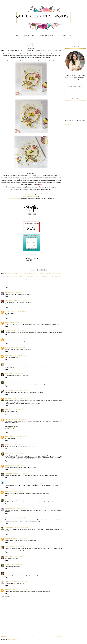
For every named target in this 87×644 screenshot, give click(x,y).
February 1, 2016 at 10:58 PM (17, 573)
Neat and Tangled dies (40, 273)
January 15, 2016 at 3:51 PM (17, 465)
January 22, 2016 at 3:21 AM (16, 556)
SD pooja (7, 347)
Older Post (59, 636)
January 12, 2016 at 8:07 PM (16, 292)
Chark (6, 556)
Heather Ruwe (9, 538)
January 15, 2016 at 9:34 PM (20, 474)
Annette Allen (8, 364)
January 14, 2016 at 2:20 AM (17, 453)
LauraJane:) (8, 331)
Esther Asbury (9, 500)
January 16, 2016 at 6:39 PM (16, 492)
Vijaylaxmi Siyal (9, 390)
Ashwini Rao (8, 436)
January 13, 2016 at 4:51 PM (19, 436)
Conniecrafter (9, 474)
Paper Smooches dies (41, 276)
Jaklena (7, 573)
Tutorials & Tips (67, 36)
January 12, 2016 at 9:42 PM (19, 311)
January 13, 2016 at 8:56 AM (21, 390)
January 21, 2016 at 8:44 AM (17, 547)
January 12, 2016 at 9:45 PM (22, 322)
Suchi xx (7, 413)
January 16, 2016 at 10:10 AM (18, 482)
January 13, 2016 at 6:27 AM (16, 374)
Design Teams (29, 36)
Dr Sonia (7, 316)
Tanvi (6, 339)
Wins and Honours (47, 36)
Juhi (6, 382)
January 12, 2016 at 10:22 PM (16, 339)
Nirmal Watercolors (14, 276)
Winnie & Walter (45, 279)
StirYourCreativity (10, 322)
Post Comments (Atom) (13, 639)
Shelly (7, 445)
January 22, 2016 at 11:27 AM (17, 565)
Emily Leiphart (9, 581)
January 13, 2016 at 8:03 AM (15, 382)
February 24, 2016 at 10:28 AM (20, 590)
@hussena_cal (68, 125)
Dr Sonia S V (8, 311)
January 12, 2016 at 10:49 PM (18, 347)
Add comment (5, 597)
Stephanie (8, 482)
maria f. (7, 565)
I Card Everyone (9, 527)
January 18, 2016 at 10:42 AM (19, 518)
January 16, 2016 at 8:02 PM (20, 500)
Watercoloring (33, 279)
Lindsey (7, 453)
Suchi (6, 410)
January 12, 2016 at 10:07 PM (19, 331)
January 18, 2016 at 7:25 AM (19, 508)
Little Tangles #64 (30, 195)
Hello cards (27, 273)
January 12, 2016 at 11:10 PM (20, 356)
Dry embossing (17, 273)
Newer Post (4, 636)
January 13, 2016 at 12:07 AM (20, 364)
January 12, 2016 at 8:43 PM (20, 301)
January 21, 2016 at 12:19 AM (20, 538)
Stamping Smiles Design (14, 198)
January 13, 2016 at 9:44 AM (19, 399)
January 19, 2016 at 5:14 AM (21, 527)
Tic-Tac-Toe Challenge (10, 428)
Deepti (7, 374)
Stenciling (22, 279)
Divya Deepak (9, 301)
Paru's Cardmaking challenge (30, 197)
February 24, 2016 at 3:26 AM (20, 581)
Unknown (7, 465)
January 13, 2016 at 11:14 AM (16, 410)
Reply (6, 296)
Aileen (7, 492)
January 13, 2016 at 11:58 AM (19, 419)
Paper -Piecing (28, 276)
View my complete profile (75, 81)
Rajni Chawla (8, 356)
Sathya (7, 292)
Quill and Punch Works (43, 16)
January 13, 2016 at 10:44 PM (16, 445)
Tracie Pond (8, 419)
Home (16, 36)
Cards (9, 273)
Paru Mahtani (8, 399)
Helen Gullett (8, 508)
